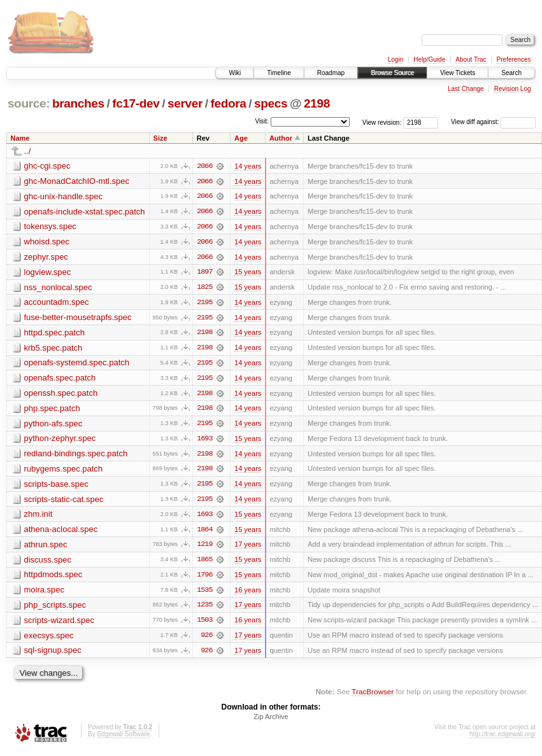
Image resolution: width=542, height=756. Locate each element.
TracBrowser (373, 696)
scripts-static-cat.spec (64, 502)
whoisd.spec (47, 242)
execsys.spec (49, 639)
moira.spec (45, 593)
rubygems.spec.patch (64, 471)
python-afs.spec (53, 425)
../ (28, 151)
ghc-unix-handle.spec (64, 196)
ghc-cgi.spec (47, 166)
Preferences (514, 59)
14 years (248, 166)
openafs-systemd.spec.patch (77, 364)
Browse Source (392, 73)
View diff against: (493, 122)
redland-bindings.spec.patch (76, 456)
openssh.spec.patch (61, 395)
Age (241, 138)
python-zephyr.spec (60, 441)
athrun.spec (46, 548)
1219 (204, 548)
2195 (204, 304)
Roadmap (331, 73)
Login (396, 59)
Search (511, 73)
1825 (204, 288)
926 (206, 640)
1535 (204, 594)
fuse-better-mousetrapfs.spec (78, 318)
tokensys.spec (50, 227)
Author (281, 138)
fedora (229, 103)
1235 (204, 609)
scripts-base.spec (56, 486)
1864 (204, 533)
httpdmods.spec (53, 578)
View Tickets (458, 73)
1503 (204, 624)
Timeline (279, 73)
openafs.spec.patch (60, 380)
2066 (204, 166)
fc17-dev (136, 103)
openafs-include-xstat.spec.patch (85, 212)
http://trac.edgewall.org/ (503, 739)
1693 (204, 441)
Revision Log (513, 89)
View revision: (382, 122)
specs (271, 103)
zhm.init (39, 517)
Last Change (466, 89)
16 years (248, 594)
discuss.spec (48, 563)
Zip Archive (271, 722)
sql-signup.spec (53, 654)
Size (160, 138)
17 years (248, 548)
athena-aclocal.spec (61, 532)
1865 (204, 563)
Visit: (262, 121)
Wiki (235, 73)
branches (78, 103)
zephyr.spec (46, 257)
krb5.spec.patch (53, 349)
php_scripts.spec (55, 609)
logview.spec (48, 273)
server (185, 103)
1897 (204, 273)
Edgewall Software (123, 739)
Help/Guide (429, 59)
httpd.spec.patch (54, 334)
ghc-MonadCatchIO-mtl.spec (77, 181)
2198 (317, 103)
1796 (204, 578)
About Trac (471, 59)
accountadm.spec (57, 303)
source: (29, 103)
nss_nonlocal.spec (58, 288)
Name (20, 138)
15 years (248, 273)
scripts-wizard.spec (60, 624)
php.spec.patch (52, 410)
